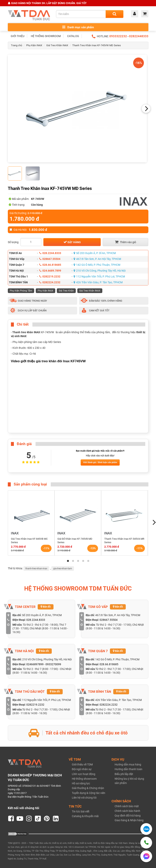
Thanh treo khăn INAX (26, 332)
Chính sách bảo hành (127, 811)
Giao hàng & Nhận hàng (129, 820)
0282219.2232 (50, 276)
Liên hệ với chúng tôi (84, 798)
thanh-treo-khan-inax (36, 569)
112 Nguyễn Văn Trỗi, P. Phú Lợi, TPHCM (99, 276)
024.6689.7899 (50, 271)
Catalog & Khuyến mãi (85, 816)
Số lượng (13, 242)
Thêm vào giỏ (126, 242)
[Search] (115, 14)
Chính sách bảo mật (127, 806)
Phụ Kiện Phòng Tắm (21, 291)
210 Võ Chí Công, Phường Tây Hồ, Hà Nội (100, 271)
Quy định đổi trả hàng (128, 816)
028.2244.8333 (50, 253)
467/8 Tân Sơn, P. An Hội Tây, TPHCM (97, 259)
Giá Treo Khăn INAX (57, 45)
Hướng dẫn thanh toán (128, 769)
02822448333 (139, 36)
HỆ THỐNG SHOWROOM (46, 36)
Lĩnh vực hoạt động (84, 774)
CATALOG (73, 36)
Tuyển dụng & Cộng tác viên (89, 793)
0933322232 (118, 36)
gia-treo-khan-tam (63, 569)
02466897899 (35, 664)
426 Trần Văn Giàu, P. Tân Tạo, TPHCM (98, 282)
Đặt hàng (72, 242)
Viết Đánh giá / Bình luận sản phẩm (100, 462)
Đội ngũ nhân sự (82, 769)
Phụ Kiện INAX (34, 45)
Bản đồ (46, 607)
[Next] (146, 109)
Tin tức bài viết (81, 811)
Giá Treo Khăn (66, 291)
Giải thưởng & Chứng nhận (88, 788)
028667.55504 (50, 259)
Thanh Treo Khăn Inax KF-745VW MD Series (97, 45)
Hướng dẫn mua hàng (128, 764)
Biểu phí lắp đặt (124, 774)
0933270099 (53, 664)
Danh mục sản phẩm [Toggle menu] (78, 27)
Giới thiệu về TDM (82, 764)
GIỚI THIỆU (18, 36)
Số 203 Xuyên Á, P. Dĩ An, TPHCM (95, 253)
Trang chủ (16, 45)
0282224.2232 (50, 282)
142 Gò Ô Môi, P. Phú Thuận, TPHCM (97, 265)
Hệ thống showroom (84, 779)
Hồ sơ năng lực (81, 783)
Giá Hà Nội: (28, 230)
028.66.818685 (50, 265)
